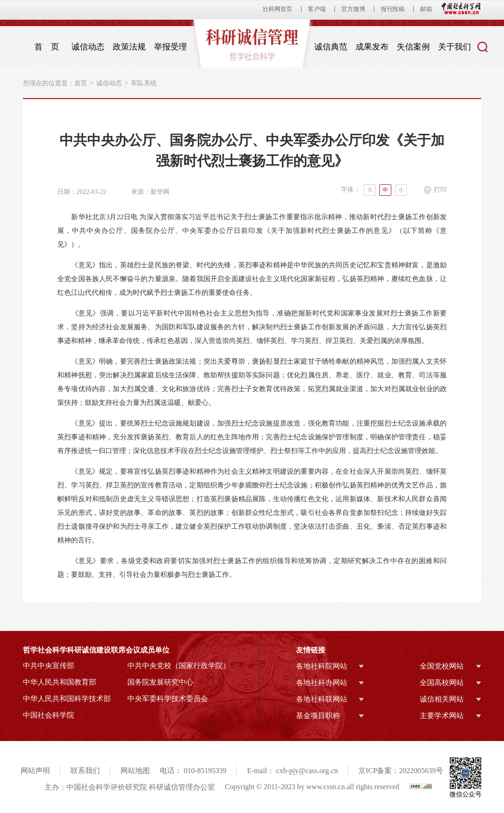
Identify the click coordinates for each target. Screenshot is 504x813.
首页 (81, 83)
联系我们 (85, 771)
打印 (440, 190)
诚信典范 (331, 47)
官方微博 (353, 9)
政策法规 (129, 47)
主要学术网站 (442, 716)
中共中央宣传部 (49, 666)
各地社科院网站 (322, 666)
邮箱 (426, 9)
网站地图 (135, 771)
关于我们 (455, 47)
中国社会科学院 (49, 715)
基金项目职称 (318, 716)
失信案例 (413, 47)
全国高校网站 (442, 683)
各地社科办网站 (322, 683)
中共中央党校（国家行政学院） (179, 666)
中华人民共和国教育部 (60, 682)
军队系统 (144, 83)
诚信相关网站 (442, 699)
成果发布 (372, 47)
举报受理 (170, 47)
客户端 (317, 9)
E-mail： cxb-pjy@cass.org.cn (292, 771)
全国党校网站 (442, 666)
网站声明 (35, 771)
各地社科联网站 (322, 699)
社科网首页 (277, 9)
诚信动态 (88, 47)
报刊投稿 (393, 9)
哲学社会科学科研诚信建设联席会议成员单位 (96, 650)
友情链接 (311, 650)
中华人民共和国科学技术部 (67, 699)
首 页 (47, 47)
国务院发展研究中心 (160, 682)
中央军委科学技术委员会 (168, 699)
